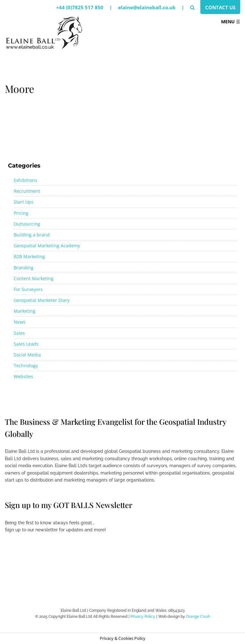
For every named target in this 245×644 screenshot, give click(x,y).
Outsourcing (27, 224)
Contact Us (220, 7)
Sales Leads (26, 344)
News (20, 322)
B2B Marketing (29, 256)
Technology (26, 366)
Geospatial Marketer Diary (42, 300)
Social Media (27, 355)
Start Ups (24, 202)
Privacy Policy (143, 617)
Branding (24, 268)
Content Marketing (34, 278)
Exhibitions (26, 180)
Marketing (25, 311)
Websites (23, 376)
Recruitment (27, 191)
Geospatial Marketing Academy (47, 246)
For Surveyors (28, 289)
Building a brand (32, 235)
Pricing (21, 213)
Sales (19, 333)
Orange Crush (198, 617)
